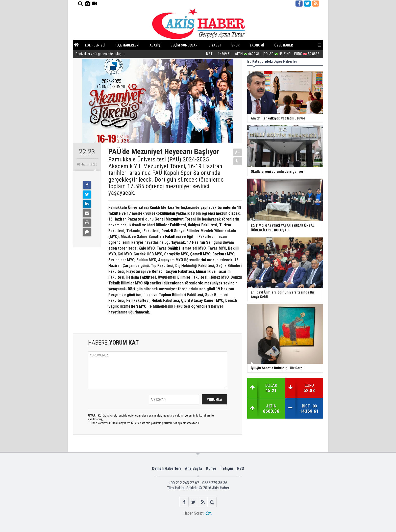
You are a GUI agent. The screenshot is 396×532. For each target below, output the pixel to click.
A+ (238, 152)
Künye (211, 468)
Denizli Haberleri (166, 468)
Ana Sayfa (193, 468)
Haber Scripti (194, 513)
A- (238, 161)
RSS (241, 468)
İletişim (227, 468)
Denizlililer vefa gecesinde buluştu (100, 54)
